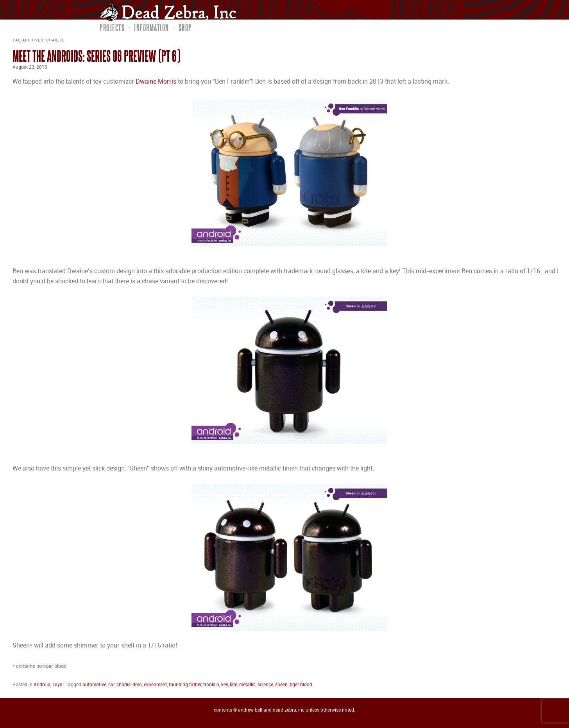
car (111, 685)
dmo (137, 685)
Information (152, 28)
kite (234, 685)
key (225, 685)
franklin (211, 685)
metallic (247, 685)
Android (42, 685)
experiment (155, 685)
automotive (94, 685)
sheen (281, 685)
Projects (112, 28)
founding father (185, 685)
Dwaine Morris (156, 82)
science (265, 685)
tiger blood (301, 685)
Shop (185, 28)
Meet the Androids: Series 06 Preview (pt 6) (96, 56)
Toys (57, 685)
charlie (123, 685)
